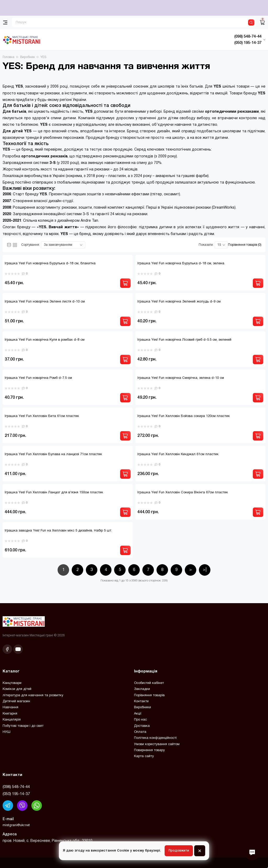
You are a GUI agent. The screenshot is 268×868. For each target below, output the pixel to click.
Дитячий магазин (16, 701)
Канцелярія (12, 720)
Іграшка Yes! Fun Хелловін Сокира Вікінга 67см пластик (183, 493)
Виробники (143, 707)
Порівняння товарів (149, 695)
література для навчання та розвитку (33, 695)
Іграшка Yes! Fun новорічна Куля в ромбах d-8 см (45, 340)
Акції (138, 714)
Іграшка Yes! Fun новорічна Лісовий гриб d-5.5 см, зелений (184, 340)
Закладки (142, 689)
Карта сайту (144, 756)
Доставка (142, 726)
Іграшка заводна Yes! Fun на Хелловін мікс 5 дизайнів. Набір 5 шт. (58, 531)
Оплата (140, 732)
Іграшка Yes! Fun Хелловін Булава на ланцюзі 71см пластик (53, 454)
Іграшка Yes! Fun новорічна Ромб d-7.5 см (38, 378)
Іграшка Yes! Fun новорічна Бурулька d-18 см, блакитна (50, 264)
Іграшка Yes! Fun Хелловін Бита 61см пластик (42, 416)
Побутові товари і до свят (23, 726)
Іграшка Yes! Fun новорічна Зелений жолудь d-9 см (179, 302)
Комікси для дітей (17, 689)
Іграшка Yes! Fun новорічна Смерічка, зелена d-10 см (181, 378)
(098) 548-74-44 (16, 787)
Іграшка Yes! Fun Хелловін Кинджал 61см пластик (178, 454)
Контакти (141, 701)
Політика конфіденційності (155, 738)
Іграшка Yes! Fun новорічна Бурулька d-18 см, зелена (181, 264)
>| (205, 570)
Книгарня (10, 714)
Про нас (140, 720)
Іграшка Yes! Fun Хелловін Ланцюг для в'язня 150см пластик (54, 493)
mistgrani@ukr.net (16, 825)
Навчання (10, 707)
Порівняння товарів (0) (245, 245)
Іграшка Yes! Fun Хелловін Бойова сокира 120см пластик (184, 416)
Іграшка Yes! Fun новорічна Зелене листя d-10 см (45, 302)
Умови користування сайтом (157, 744)
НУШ (7, 732)
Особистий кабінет (149, 683)
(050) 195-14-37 (16, 794)
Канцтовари (12, 683)
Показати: (206, 245)
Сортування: (30, 245)
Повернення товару (149, 750)
